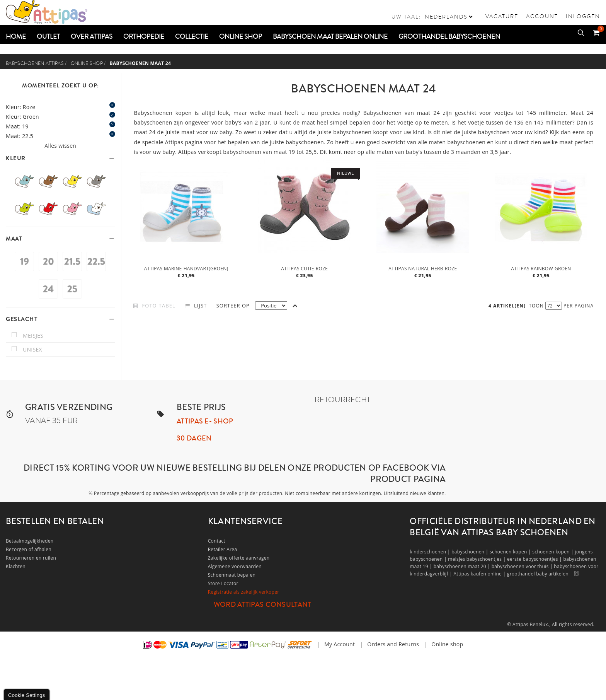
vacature (502, 16)
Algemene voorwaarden (235, 566)
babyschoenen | (471, 552)
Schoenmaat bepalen (232, 575)
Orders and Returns (393, 644)
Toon (536, 306)
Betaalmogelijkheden (30, 541)
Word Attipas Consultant (263, 604)
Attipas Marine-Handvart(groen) (186, 269)
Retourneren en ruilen (31, 558)
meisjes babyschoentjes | (477, 559)
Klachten (16, 566)
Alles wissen (60, 146)
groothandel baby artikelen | (540, 574)
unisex (32, 349)
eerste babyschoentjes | (535, 559)
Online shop (87, 63)
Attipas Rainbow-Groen (541, 269)
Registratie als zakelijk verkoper (244, 592)
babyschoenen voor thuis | (523, 566)
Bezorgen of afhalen (29, 549)
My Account (340, 644)
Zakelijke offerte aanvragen (239, 558)
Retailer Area (223, 549)
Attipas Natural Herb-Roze (423, 269)
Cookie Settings (27, 695)
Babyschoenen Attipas (35, 63)
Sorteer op (233, 306)
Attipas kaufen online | (480, 574)
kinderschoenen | (431, 552)
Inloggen (583, 16)
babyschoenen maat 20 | (463, 566)
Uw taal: (406, 17)
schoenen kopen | (511, 552)
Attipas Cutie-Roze (304, 269)
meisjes (33, 335)
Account (542, 16)
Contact (217, 541)
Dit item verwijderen (112, 105)
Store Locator (223, 583)
